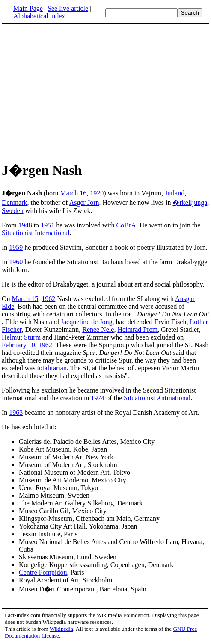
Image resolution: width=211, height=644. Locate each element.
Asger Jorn (84, 202)
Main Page (28, 8)
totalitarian (52, 368)
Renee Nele (98, 329)
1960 (16, 262)
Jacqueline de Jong (87, 322)
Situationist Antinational (157, 398)
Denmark (15, 202)
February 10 (18, 345)
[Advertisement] (74, 92)
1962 (48, 299)
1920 (97, 193)
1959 (16, 247)
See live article (68, 8)
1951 (48, 225)
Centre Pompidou (43, 572)
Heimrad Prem (137, 329)
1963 (16, 412)
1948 (25, 225)
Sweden (13, 211)
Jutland (175, 193)
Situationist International (36, 233)
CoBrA (126, 225)
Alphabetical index (39, 16)
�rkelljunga (190, 202)
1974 (98, 398)
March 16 (73, 193)
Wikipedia (61, 629)
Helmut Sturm (21, 337)
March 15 (25, 299)
